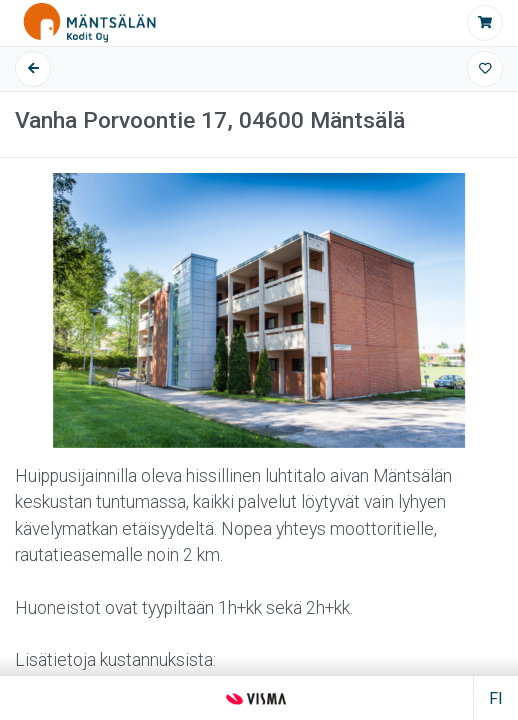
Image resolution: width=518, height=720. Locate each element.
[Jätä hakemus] (485, 23)
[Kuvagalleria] (259, 310)
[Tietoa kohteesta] (259, 383)
